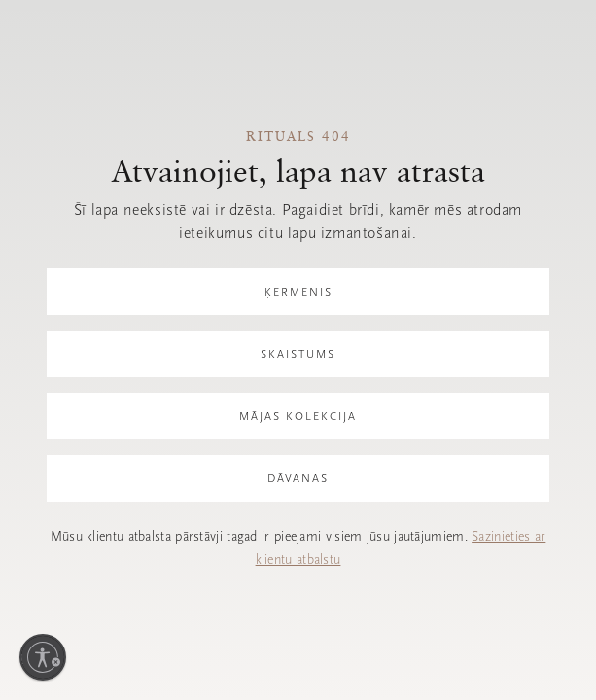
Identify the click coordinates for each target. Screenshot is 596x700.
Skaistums (298, 354)
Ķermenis (298, 292)
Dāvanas (298, 478)
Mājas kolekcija (298, 416)
